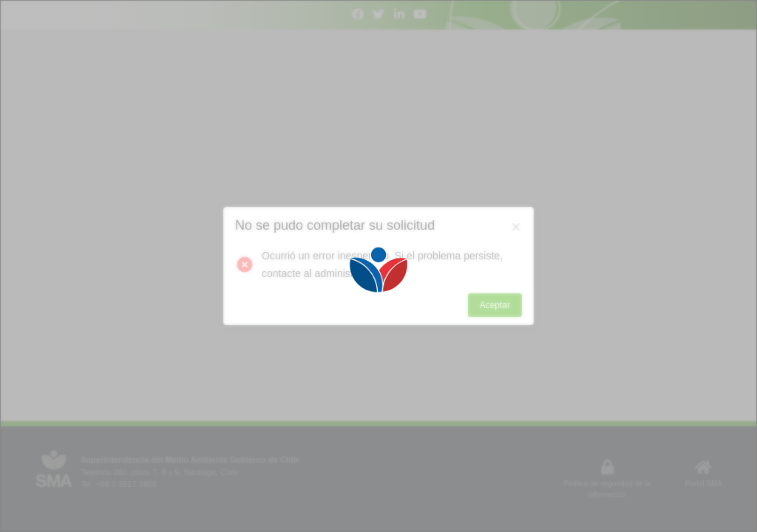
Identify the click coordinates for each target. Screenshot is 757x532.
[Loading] (378, 266)
